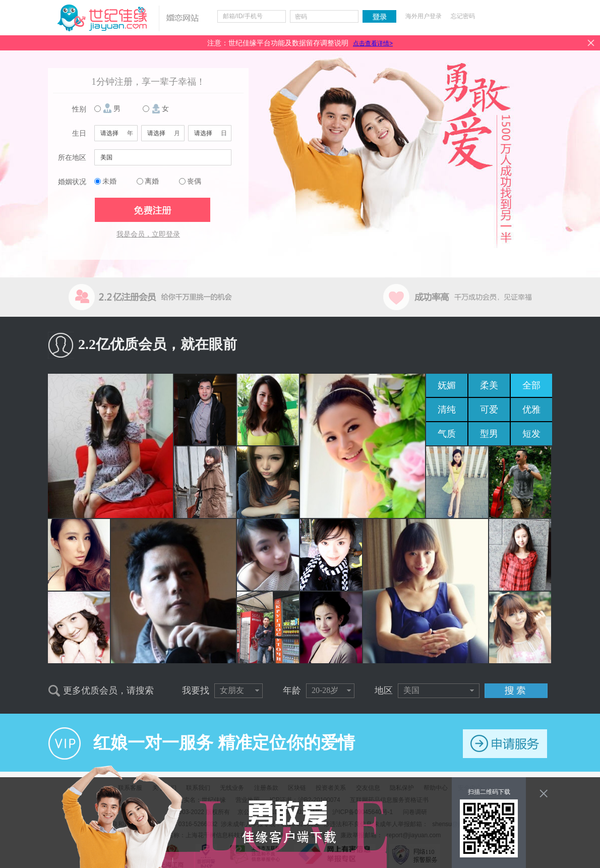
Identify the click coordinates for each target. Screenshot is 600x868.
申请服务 (505, 744)
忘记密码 (463, 16)
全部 (531, 385)
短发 (531, 434)
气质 (447, 434)
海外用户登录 (424, 16)
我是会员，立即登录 (148, 234)
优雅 (531, 410)
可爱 (489, 410)
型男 (489, 434)
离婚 (152, 181)
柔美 (489, 385)
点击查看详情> (373, 43)
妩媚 (447, 385)
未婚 (109, 181)
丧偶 (194, 181)
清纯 (447, 410)
